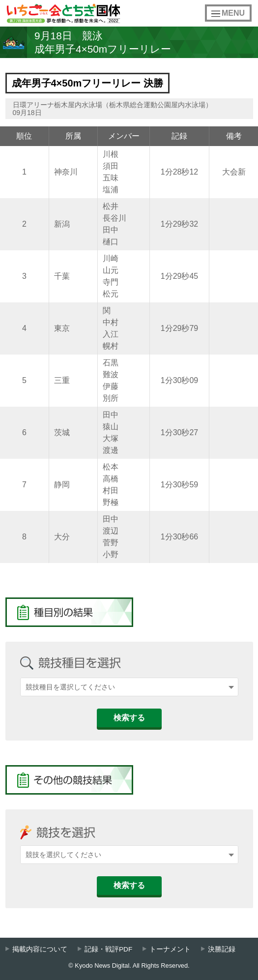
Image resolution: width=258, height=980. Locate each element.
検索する (129, 718)
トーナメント (170, 949)
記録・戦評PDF (108, 949)
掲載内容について (40, 949)
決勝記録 (222, 949)
